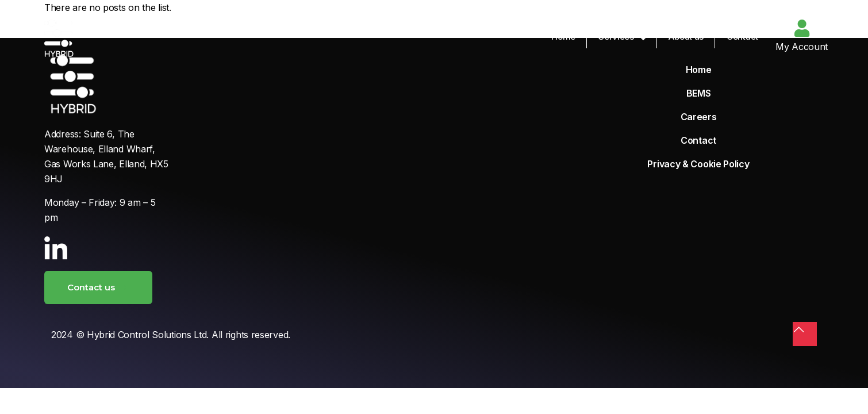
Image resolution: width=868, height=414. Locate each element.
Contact (698, 140)
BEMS (699, 93)
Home (699, 70)
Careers (699, 117)
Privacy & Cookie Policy (698, 164)
